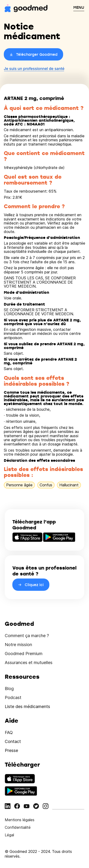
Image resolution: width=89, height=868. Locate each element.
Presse (11, 750)
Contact (13, 741)
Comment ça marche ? (27, 636)
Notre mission (18, 645)
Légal (9, 835)
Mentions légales (20, 820)
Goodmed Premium (24, 654)
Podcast (13, 697)
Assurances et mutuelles (29, 663)
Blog (9, 689)
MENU (79, 7)
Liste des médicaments (27, 706)
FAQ (9, 732)
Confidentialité (18, 827)
